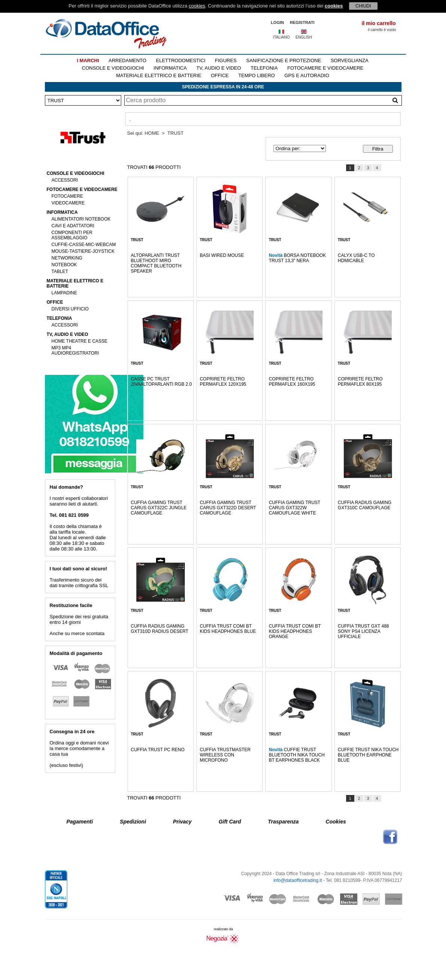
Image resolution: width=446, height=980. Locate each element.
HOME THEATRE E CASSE (80, 341)
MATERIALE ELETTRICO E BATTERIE (159, 75)
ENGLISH (304, 37)
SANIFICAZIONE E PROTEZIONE (284, 60)
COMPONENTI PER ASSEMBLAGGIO (72, 235)
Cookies (336, 822)
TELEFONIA (264, 68)
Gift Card (230, 822)
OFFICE (220, 75)
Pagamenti (80, 822)
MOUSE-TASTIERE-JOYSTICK (83, 251)
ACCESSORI (65, 180)
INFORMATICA (170, 68)
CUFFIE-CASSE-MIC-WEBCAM (84, 245)
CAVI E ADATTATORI (73, 226)
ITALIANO (281, 37)
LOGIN (277, 22)
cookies (197, 6)
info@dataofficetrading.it (298, 880)
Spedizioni (133, 822)
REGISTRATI (302, 22)
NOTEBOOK (64, 265)
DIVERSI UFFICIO (70, 309)
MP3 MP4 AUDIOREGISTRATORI (75, 351)
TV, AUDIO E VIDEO (219, 68)
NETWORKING (67, 258)
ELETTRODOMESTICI (181, 60)
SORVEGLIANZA (350, 60)
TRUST (175, 133)
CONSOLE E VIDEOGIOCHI (113, 68)
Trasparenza (283, 822)
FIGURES (226, 60)
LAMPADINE (64, 293)
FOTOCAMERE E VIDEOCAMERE (325, 68)
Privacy (182, 822)
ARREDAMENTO (127, 60)
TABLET (60, 271)
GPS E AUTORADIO (307, 75)
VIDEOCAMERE (68, 203)
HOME (152, 133)
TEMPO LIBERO (257, 75)
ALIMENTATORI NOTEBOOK (81, 219)
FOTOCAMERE (67, 196)
